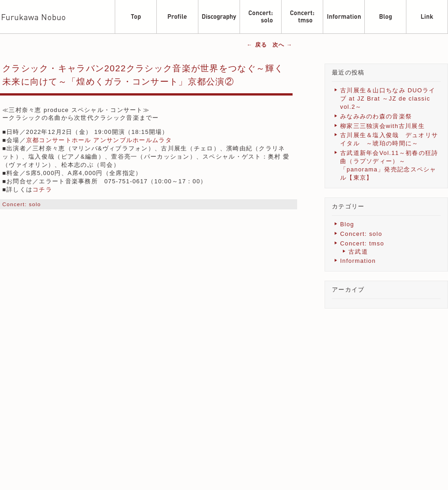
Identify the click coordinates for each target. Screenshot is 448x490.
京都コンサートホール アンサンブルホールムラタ (99, 140)
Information (358, 261)
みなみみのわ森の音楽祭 (376, 116)
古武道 (358, 252)
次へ (283, 45)
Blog (347, 224)
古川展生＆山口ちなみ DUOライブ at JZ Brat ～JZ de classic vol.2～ (388, 99)
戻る (257, 45)
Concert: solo (22, 204)
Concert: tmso (362, 243)
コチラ (42, 189)
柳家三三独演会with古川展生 (382, 126)
